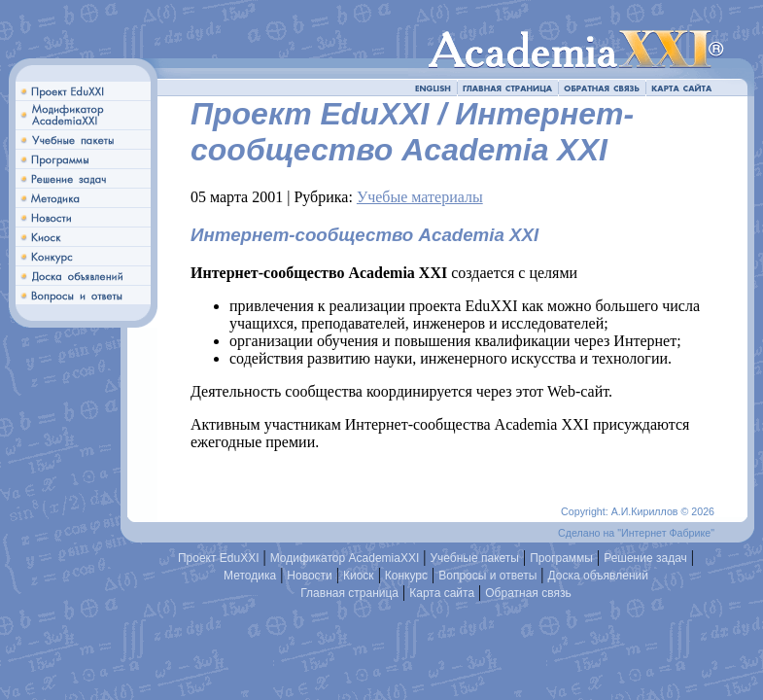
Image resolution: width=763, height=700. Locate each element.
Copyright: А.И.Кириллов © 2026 (638, 511)
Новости (309, 576)
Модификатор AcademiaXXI (345, 558)
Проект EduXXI (219, 558)
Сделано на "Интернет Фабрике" (636, 533)
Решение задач (645, 558)
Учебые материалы (420, 197)
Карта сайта (442, 593)
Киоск (359, 576)
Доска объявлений (598, 576)
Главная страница (349, 593)
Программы (561, 558)
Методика (250, 576)
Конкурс (406, 576)
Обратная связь (528, 593)
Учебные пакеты (474, 558)
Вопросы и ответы (487, 576)
